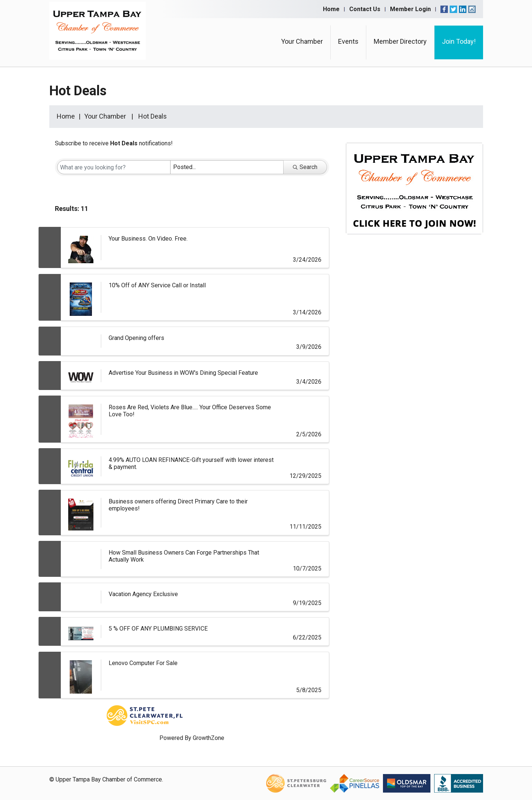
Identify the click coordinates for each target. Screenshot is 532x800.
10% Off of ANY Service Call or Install (157, 285)
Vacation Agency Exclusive (143, 594)
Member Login (410, 9)
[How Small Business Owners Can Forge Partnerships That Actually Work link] (81, 559)
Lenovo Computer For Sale (143, 663)
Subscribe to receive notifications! (114, 143)
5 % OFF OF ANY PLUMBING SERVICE (158, 629)
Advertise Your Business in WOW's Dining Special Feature (183, 373)
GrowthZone (209, 738)
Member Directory (400, 41)
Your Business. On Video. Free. (148, 239)
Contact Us (365, 9)
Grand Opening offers (136, 338)
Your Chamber (302, 41)
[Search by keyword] (114, 167)
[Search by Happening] (227, 167)
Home (331, 9)
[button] (309, 210)
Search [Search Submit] (305, 167)
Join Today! (459, 41)
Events (348, 41)
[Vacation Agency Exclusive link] (81, 597)
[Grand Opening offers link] (81, 341)
